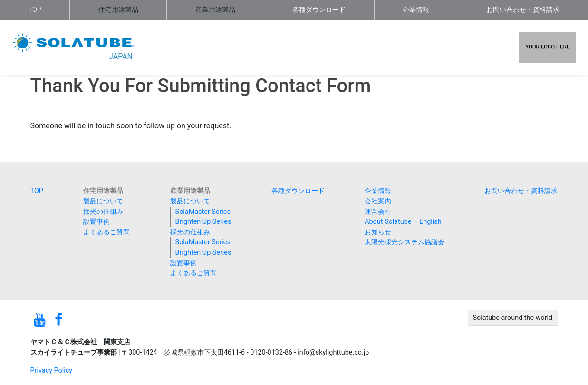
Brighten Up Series (203, 222)
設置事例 (96, 222)
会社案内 (378, 201)
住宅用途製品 (118, 10)
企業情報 (416, 10)
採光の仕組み (103, 212)
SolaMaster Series (203, 212)
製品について (103, 201)
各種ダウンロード (319, 10)
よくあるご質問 (106, 232)
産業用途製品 (215, 10)
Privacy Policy (52, 371)
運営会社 (378, 212)
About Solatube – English (403, 222)
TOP (35, 10)
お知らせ (378, 232)
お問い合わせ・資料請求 (523, 10)
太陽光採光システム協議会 (405, 242)
